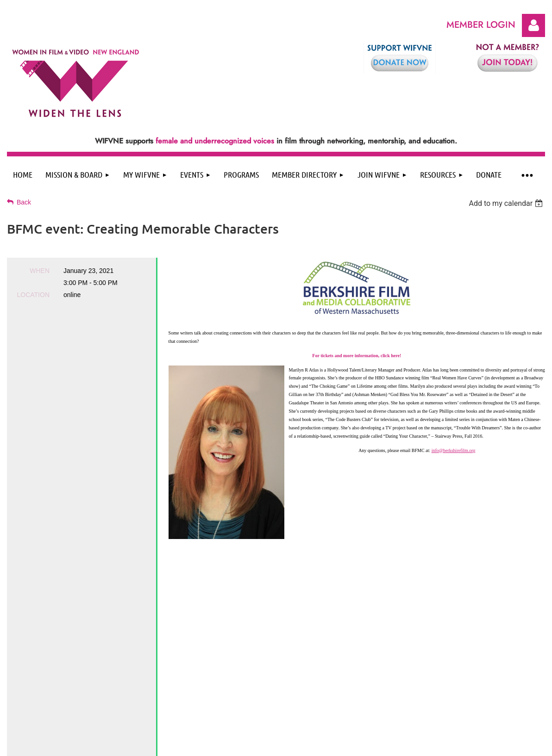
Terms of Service (266, 676)
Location (33, 295)
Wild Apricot (470, 745)
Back (24, 202)
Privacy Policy (220, 676)
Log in (533, 25)
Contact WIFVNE (316, 676)
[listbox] (507, 203)
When (40, 271)
